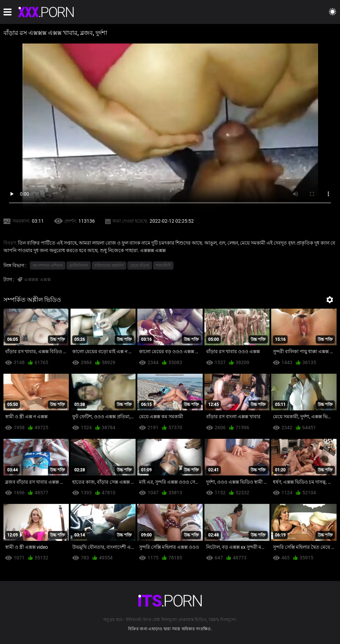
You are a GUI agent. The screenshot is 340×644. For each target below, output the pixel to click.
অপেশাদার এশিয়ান (48, 265)
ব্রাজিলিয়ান (79, 265)
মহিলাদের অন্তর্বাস (109, 265)
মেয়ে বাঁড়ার (140, 265)
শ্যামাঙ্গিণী (163, 265)
